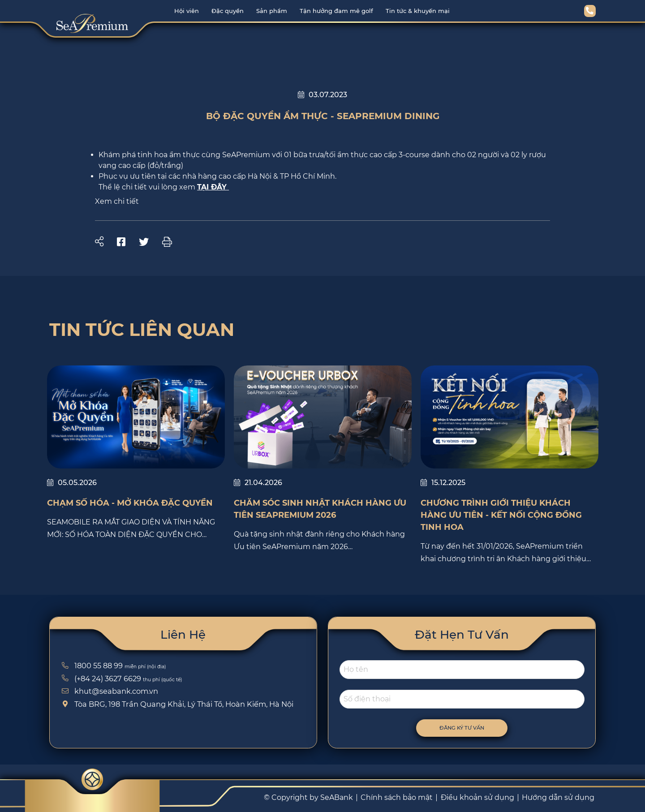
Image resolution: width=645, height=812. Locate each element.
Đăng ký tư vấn (469, 728)
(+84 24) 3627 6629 (100, 679)
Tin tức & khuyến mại (418, 11)
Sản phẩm (272, 11)
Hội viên (187, 11)
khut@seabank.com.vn (109, 691)
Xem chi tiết (117, 201)
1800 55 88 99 (91, 666)
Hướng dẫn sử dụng (558, 797)
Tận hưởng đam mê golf (336, 11)
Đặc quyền (228, 11)
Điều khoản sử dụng (477, 797)
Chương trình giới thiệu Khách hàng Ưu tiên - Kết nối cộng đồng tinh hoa (501, 515)
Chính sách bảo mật (397, 797)
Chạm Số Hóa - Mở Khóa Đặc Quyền (130, 503)
